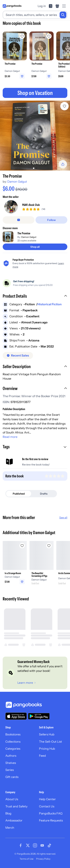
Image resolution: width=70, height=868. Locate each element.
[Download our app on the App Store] (16, 716)
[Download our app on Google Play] (39, 716)
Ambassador (14, 820)
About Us (12, 799)
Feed (42, 756)
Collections (13, 742)
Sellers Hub (47, 734)
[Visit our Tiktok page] (49, 845)
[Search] (63, 15)
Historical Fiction (50, 304)
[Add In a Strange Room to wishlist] (22, 546)
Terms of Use (27, 859)
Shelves (11, 763)
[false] (19, 220)
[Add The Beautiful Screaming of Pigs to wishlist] (49, 546)
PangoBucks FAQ (51, 813)
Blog (8, 813)
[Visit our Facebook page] (21, 845)
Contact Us (47, 806)
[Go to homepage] (12, 6)
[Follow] (51, 220)
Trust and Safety (16, 806)
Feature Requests (51, 820)
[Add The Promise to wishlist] (64, 106)
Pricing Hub (47, 749)
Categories (13, 749)
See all (63, 518)
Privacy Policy (43, 859)
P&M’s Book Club (31, 205)
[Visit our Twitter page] (28, 845)
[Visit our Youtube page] (42, 845)
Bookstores (13, 734)
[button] (35, 296)
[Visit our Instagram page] (35, 845)
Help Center (47, 799)
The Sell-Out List (50, 742)
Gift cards (12, 777)
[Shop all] (35, 247)
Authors (11, 756)
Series (10, 770)
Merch (10, 828)
